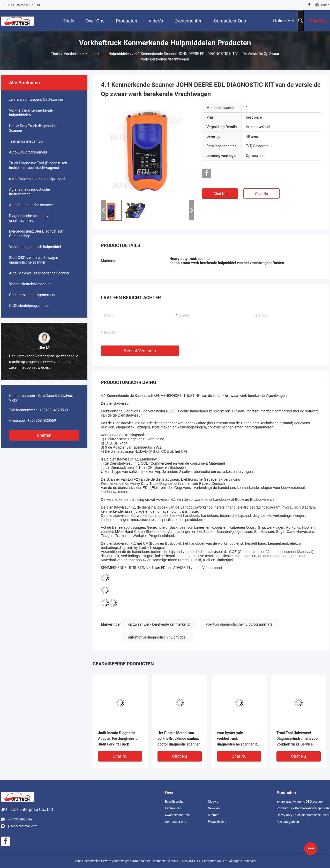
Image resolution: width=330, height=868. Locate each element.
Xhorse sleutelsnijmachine (30, 284)
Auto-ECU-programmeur (28, 152)
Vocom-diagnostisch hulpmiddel (35, 247)
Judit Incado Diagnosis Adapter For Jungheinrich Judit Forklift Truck (119, 739)
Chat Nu (220, 194)
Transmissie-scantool (26, 141)
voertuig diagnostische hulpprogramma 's (239, 624)
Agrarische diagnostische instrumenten (29, 192)
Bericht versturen (140, 351)
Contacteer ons (175, 822)
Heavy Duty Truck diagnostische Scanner (35, 128)
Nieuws (213, 802)
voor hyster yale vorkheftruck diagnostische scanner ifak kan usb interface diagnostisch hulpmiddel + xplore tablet (239, 739)
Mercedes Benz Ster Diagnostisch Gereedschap (36, 234)
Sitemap (214, 815)
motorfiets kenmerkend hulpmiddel (37, 179)
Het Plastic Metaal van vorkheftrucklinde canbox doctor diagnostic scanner (179, 739)
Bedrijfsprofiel (175, 802)
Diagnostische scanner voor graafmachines (31, 218)
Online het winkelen (284, 24)
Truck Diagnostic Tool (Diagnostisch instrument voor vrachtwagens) (38, 165)
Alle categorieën (288, 822)
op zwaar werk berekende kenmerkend (159, 624)
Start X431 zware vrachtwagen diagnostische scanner (34, 260)
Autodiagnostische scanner (31, 205)
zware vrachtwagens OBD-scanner (36, 99)
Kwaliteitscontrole (177, 815)
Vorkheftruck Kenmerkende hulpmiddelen (97, 54)
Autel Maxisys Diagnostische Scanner (39, 273)
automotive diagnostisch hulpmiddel (157, 637)
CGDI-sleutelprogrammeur (30, 306)
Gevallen (214, 808)
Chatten (44, 435)
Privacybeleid (217, 822)
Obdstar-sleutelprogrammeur (32, 295)
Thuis (55, 54)
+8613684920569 (54, 410)
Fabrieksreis (173, 808)
